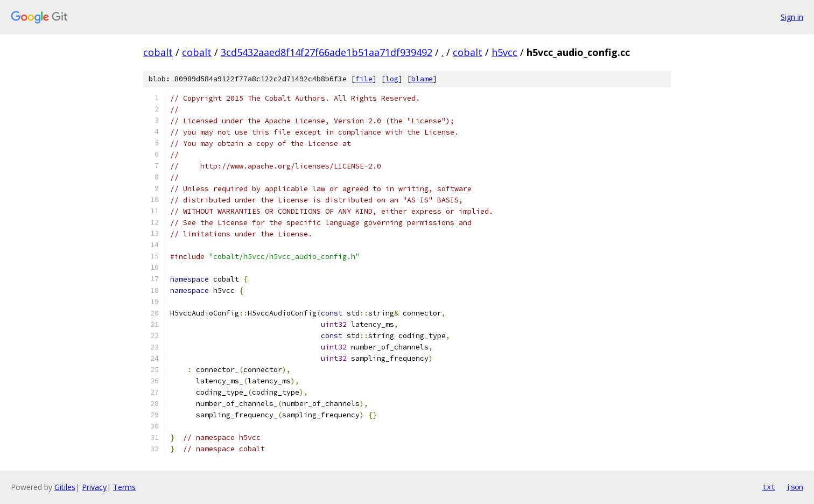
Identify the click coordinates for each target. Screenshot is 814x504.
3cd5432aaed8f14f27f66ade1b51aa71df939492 (327, 52)
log (392, 79)
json (795, 487)
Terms (124, 487)
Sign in (792, 17)
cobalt (158, 52)
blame (422, 79)
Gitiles (65, 487)
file (364, 79)
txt (769, 487)
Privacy (94, 487)
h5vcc (504, 52)
